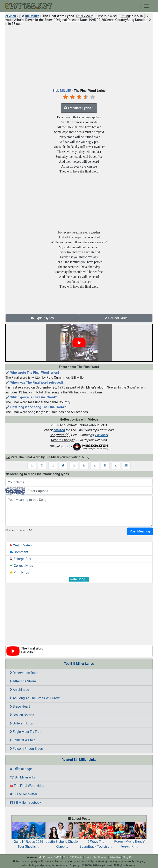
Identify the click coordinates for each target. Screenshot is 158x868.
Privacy (48, 857)
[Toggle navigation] (146, 6)
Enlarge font (20, 559)
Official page (21, 769)
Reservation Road (24, 673)
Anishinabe (19, 690)
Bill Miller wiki (22, 777)
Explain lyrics (42, 318)
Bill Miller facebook (26, 803)
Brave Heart (20, 706)
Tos (66, 857)
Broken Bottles (22, 715)
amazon (59, 430)
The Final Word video (27, 786)
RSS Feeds (76, 857)
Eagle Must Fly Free (26, 732)
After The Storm (23, 681)
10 (126, 465)
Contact (103, 857)
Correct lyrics (116, 318)
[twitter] (40, 857)
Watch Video (21, 545)
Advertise (115, 857)
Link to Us (90, 857)
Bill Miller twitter (23, 794)
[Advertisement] (79, 56)
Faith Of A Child (23, 740)
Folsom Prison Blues (26, 749)
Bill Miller (32, 16)
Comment (19, 552)
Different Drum (22, 723)
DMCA (58, 857)
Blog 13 (127, 857)
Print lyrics (19, 572)
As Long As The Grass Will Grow (35, 698)
